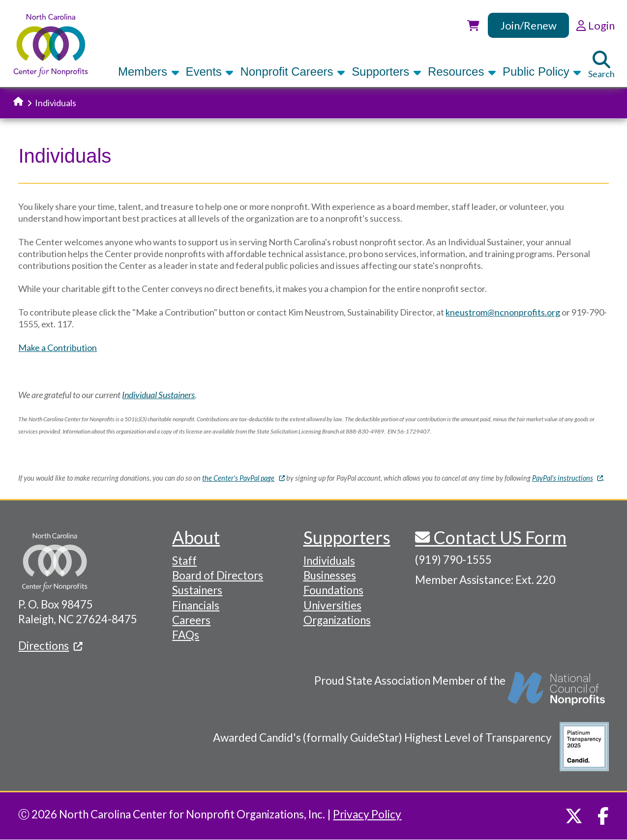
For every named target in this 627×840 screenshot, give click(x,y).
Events (210, 72)
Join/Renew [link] (528, 25)
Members (149, 72)
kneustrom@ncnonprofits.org (503, 312)
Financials (196, 605)
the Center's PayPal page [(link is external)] (243, 478)
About (196, 537)
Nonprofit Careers (293, 72)
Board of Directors (218, 575)
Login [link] (595, 25)
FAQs (186, 635)
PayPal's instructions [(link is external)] (567, 478)
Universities (332, 605)
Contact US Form (498, 537)
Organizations (337, 620)
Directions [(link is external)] (50, 646)
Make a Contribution (58, 348)
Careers (191, 620)
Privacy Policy (367, 814)
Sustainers (197, 590)
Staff (184, 561)
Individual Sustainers (158, 395)
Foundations (333, 590)
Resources (462, 72)
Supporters (387, 72)
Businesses (330, 575)
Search (601, 65)
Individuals (329, 561)
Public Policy (542, 72)
